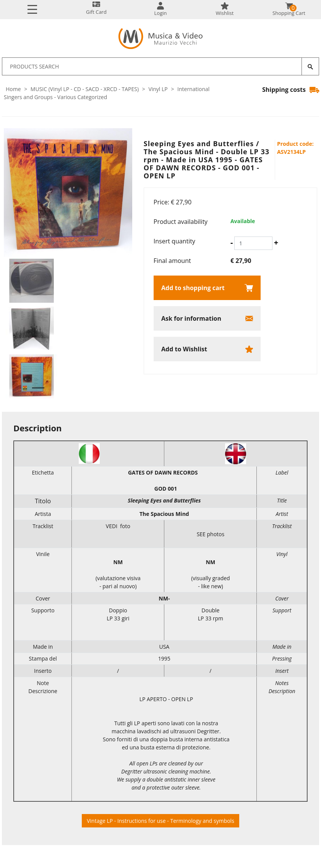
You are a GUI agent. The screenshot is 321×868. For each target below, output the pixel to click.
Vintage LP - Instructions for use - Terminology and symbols (160, 821)
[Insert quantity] (253, 243)
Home (13, 89)
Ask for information (191, 318)
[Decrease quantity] (232, 243)
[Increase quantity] (276, 243)
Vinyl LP (158, 89)
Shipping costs (291, 90)
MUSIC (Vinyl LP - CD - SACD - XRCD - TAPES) (85, 89)
